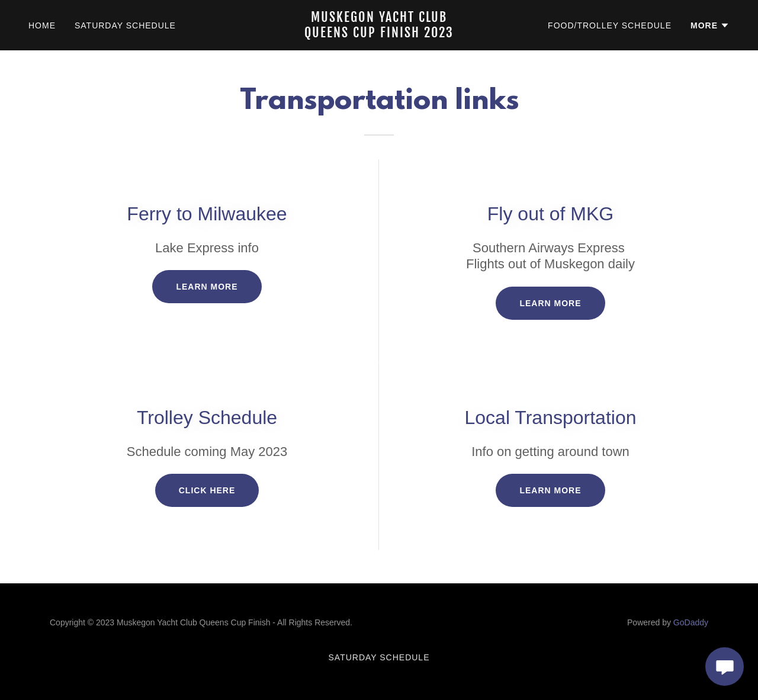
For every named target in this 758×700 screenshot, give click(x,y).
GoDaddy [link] (691, 622)
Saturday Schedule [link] (125, 25)
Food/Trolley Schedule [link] (610, 25)
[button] (710, 25)
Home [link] (42, 25)
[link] (379, 34)
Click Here (207, 490)
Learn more (207, 287)
